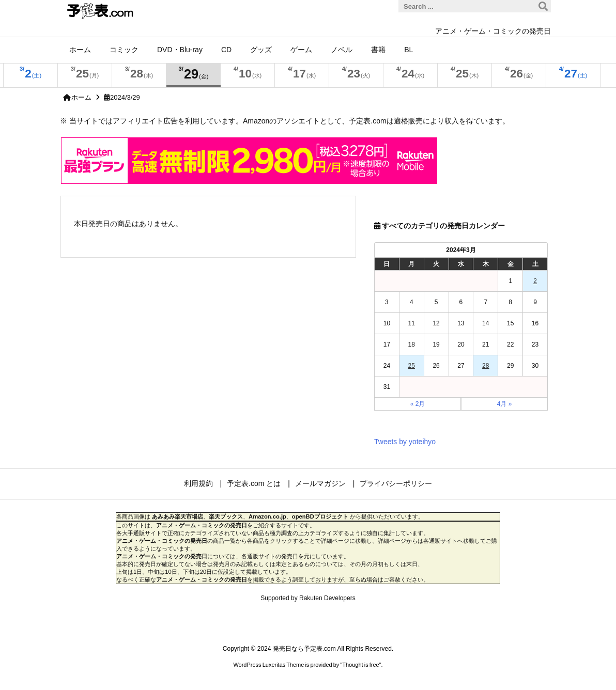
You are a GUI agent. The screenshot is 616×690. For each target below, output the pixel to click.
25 (412, 366)
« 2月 (418, 404)
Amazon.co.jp (267, 516)
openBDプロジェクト (320, 516)
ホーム (81, 97)
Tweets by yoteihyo (405, 442)
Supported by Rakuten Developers (308, 598)
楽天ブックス (226, 516)
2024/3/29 (125, 97)
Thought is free (360, 665)
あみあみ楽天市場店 (178, 516)
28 (486, 366)
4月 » (505, 404)
